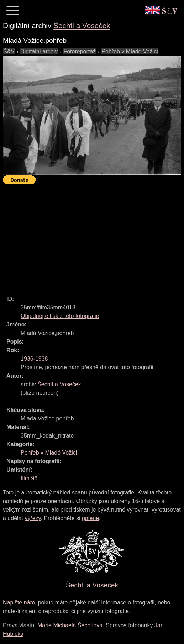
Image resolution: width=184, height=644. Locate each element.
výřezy (33, 518)
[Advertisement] (93, 237)
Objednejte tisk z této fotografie (60, 316)
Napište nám (19, 603)
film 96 (29, 478)
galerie (90, 518)
